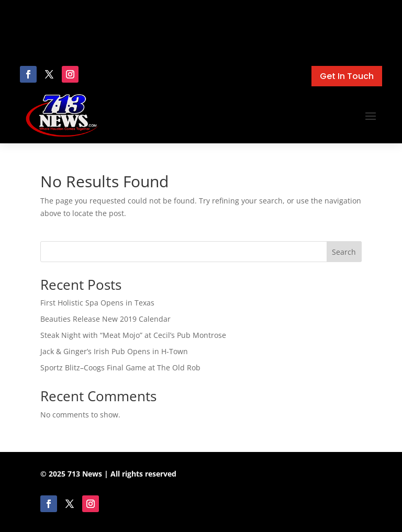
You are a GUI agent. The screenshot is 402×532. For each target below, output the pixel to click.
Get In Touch (347, 76)
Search (344, 252)
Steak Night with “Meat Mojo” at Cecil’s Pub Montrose (133, 335)
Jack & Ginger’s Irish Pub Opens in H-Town (114, 351)
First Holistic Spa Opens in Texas (97, 303)
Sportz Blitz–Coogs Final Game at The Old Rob (120, 367)
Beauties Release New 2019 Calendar (105, 319)
